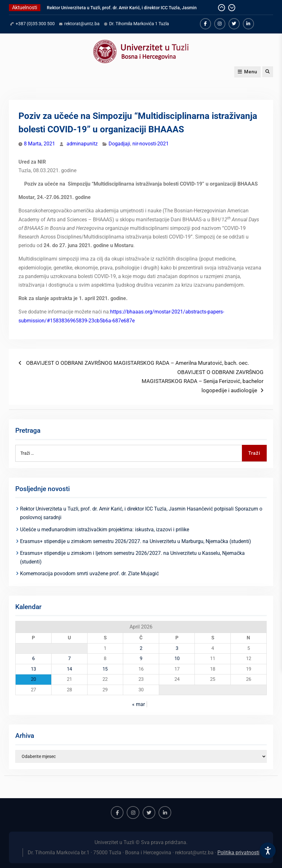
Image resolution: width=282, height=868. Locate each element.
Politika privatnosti (238, 853)
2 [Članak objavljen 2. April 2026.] (141, 648)
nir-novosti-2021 (151, 144)
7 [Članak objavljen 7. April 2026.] (69, 658)
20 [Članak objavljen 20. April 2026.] (33, 679)
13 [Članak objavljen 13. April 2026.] (33, 669)
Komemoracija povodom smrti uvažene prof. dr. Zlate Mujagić (89, 574)
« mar (138, 704)
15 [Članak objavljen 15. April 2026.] (105, 669)
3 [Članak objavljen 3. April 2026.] (177, 648)
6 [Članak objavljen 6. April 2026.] (33, 658)
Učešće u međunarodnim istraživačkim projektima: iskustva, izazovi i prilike (105, 530)
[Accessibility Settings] (268, 850)
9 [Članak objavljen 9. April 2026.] (141, 658)
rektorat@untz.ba (82, 24)
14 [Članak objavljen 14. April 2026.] (69, 669)
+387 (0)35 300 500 (35, 24)
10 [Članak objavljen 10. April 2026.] (177, 658)
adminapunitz (82, 144)
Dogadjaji (119, 144)
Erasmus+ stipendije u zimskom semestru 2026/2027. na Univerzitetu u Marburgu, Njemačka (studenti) (136, 541)
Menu (247, 72)
